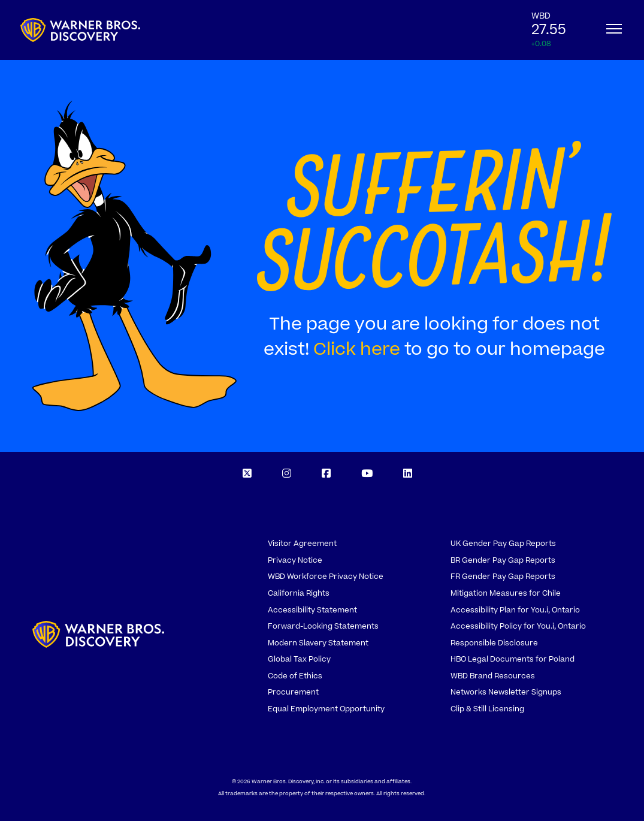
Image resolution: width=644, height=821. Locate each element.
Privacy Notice (295, 560)
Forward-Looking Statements (323, 626)
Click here (357, 349)
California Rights (299, 593)
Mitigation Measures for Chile (506, 593)
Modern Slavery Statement (318, 643)
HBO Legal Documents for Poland (513, 659)
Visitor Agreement (302, 544)
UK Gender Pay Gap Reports (503, 544)
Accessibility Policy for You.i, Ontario (518, 626)
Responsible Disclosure (494, 643)
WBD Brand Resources (493, 676)
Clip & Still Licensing (487, 709)
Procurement (293, 692)
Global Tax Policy (299, 659)
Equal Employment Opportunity (326, 709)
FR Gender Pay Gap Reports (503, 576)
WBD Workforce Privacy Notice (326, 576)
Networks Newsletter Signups (506, 692)
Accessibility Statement (312, 610)
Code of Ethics (295, 676)
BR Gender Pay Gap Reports (503, 560)
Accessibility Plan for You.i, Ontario (515, 610)
